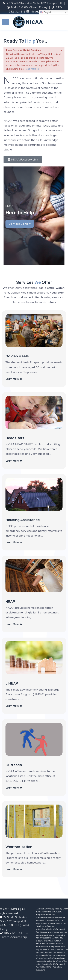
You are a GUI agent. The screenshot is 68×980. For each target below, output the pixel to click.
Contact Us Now (20, 224)
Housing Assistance (23, 520)
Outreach (14, 765)
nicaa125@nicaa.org (14, 937)
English (46, 12)
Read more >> (32, 69)
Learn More (14, 379)
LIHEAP (12, 683)
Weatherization (19, 847)
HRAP (10, 601)
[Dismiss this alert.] (62, 50)
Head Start (15, 438)
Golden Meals (17, 356)
